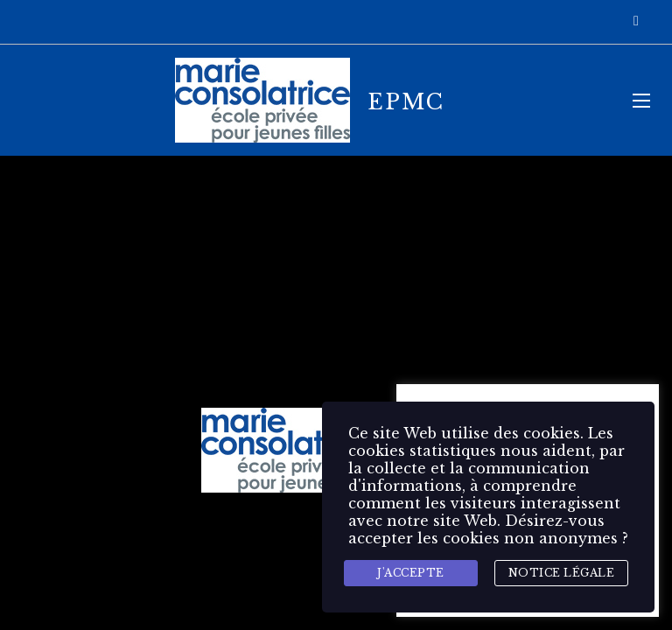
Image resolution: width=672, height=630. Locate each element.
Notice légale (562, 573)
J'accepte (411, 573)
